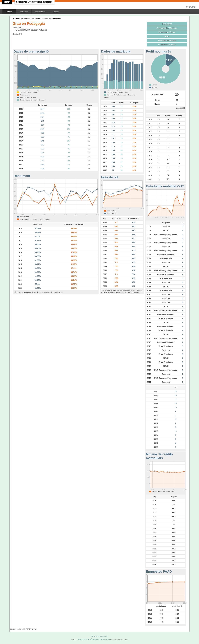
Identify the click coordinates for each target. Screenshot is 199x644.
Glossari (56, 12)
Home (18, 19)
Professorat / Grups (167, 32)
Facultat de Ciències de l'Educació (45, 19)
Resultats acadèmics (167, 40)
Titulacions (24, 12)
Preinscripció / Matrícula (167, 28)
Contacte (191, 7)
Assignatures (40, 12)
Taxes (167, 36)
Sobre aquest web (101, 636)
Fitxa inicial (167, 24)
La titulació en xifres (167, 45)
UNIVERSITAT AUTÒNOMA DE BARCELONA (93, 639)
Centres (9, 12)
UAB (7, 2)
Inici (92, 636)
